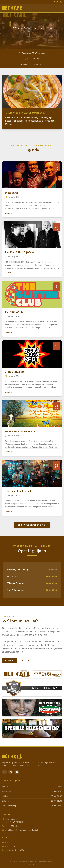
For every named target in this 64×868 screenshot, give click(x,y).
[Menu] (59, 8)
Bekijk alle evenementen (32, 525)
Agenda (9, 660)
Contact (27, 661)
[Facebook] (54, 2)
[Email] (61, 2)
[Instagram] (57, 2)
